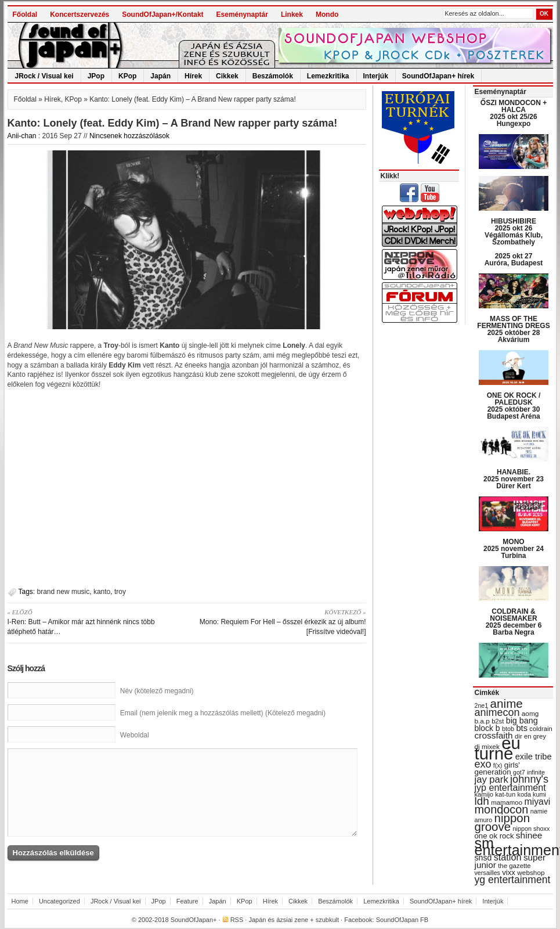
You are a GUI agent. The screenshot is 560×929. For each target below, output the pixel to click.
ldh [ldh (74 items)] (482, 801)
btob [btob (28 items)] (508, 729)
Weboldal (135, 735)
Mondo (327, 15)
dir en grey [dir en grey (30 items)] (530, 736)
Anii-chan (22, 136)
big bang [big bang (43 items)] (522, 721)
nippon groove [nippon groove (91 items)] (503, 822)
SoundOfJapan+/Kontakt (162, 15)
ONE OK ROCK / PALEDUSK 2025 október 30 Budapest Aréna (514, 406)
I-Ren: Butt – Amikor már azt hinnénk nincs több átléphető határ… (93, 622)
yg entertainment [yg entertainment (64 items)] (513, 880)
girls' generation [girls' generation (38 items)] (497, 768)
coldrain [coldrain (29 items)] (541, 729)
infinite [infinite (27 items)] (536, 772)
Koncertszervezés (80, 15)
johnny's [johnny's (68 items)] (529, 779)
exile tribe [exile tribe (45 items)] (534, 757)
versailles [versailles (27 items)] (487, 873)
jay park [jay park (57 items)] (492, 779)
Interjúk (376, 76)
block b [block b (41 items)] (487, 728)
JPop (96, 76)
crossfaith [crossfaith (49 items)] (494, 735)
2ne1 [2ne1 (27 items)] (482, 705)
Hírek (193, 76)
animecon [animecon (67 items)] (497, 712)
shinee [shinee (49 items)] (529, 835)
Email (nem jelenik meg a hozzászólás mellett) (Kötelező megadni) (223, 713)
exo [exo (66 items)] (483, 764)
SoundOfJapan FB (402, 920)
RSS (237, 920)
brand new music (64, 592)
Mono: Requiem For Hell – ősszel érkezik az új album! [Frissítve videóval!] (281, 622)
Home (20, 901)
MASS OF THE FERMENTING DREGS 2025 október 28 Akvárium (513, 329)
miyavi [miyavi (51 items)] (537, 802)
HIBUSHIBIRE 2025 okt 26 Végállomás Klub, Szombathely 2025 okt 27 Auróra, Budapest (514, 242)
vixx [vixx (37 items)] (509, 872)
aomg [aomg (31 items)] (530, 714)
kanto (102, 592)
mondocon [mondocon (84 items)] (502, 809)
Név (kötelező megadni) (157, 691)
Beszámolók (273, 76)
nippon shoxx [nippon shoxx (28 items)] (531, 829)
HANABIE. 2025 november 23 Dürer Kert (514, 479)
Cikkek (227, 76)
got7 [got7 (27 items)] (519, 772)
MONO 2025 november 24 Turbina (514, 549)
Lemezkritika (328, 76)
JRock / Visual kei (44, 76)
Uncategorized (59, 901)
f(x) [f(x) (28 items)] (498, 765)
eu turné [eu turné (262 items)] (498, 748)
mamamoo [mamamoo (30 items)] (507, 802)
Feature (187, 901)
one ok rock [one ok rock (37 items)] (494, 836)
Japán (160, 76)
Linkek (292, 15)
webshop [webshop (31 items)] (531, 873)
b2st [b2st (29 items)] (498, 721)
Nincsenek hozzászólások (129, 136)
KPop (127, 76)
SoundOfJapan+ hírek (438, 76)
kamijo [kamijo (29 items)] (484, 794)
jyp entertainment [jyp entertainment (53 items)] (510, 787)
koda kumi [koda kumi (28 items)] (532, 794)
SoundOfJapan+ (194, 920)
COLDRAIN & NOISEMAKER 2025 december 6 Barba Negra (514, 622)
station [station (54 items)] (508, 857)
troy (120, 592)
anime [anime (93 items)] (507, 703)
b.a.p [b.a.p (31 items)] (482, 721)
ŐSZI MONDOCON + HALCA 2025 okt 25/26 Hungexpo (514, 113)
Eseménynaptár (242, 15)
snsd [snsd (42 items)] (483, 858)
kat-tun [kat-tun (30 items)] (505, 794)
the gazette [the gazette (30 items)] (514, 866)
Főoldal (25, 15)
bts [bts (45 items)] (522, 728)
